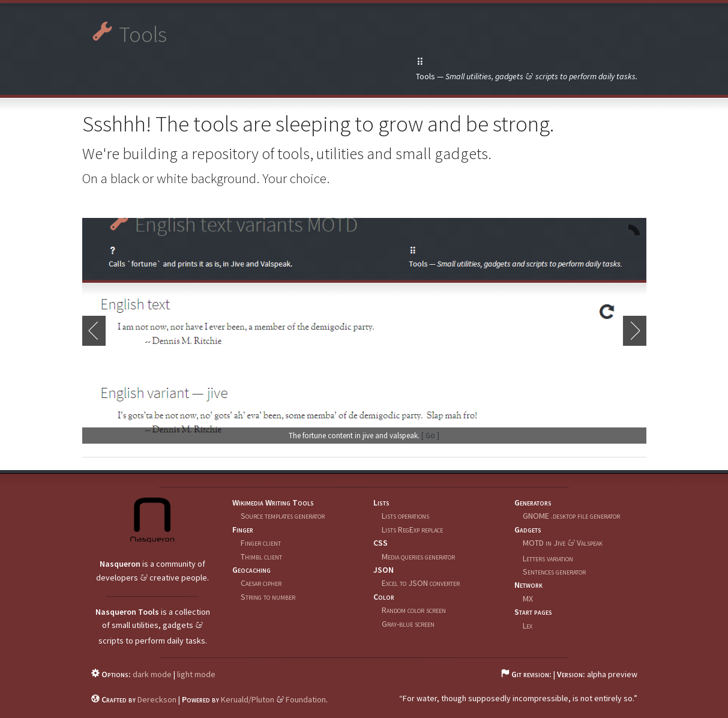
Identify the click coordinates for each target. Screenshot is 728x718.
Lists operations (405, 516)
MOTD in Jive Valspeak (563, 543)
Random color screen (414, 610)
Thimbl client (261, 557)
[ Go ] (430, 436)
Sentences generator (554, 572)
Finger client (261, 543)
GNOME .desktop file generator (571, 516)
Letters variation (548, 558)
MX (528, 599)
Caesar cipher (261, 583)
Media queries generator (418, 557)
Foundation (306, 699)
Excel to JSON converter (421, 583)
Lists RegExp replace (412, 529)
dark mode (152, 674)
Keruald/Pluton (248, 699)
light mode (196, 674)
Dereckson (157, 699)
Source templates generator (283, 516)
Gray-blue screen (408, 624)
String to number (268, 597)
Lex (528, 626)
